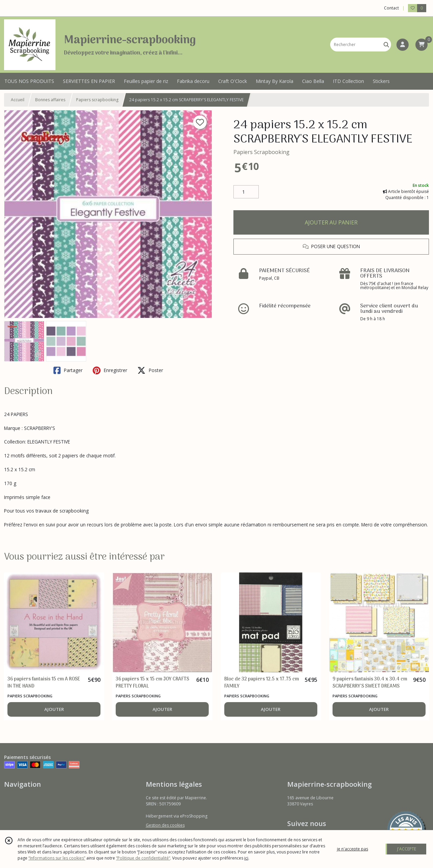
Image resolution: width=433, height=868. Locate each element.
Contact (391, 8)
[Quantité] (246, 192)
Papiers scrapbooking (97, 100)
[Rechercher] (386, 45)
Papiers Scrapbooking (261, 152)
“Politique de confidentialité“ (143, 858)
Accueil (18, 100)
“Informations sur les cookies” (57, 858)
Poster (150, 370)
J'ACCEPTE (407, 849)
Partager (68, 370)
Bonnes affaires (50, 100)
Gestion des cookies (165, 825)
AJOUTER (54, 709)
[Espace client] (403, 45)
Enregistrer (110, 370)
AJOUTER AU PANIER (331, 222)
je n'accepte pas (352, 849)
